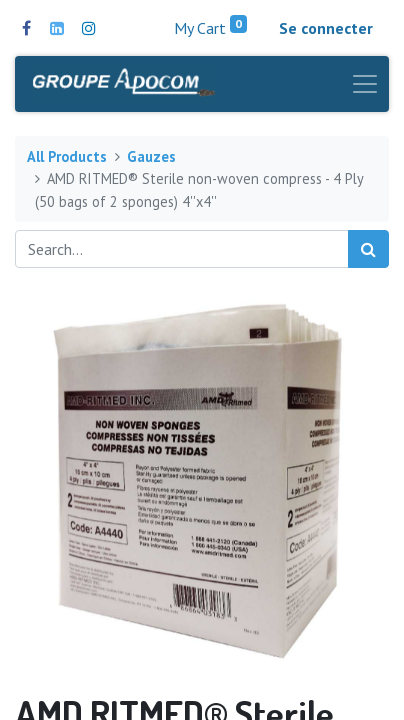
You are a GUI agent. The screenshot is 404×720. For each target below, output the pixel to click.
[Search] (368, 249)
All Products (67, 156)
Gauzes (151, 156)
